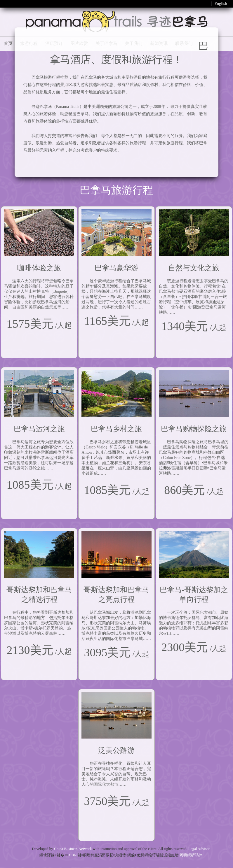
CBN (73, 855)
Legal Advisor (199, 849)
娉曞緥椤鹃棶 (191, 855)
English (221, 4)
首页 (8, 43)
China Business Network (73, 849)
